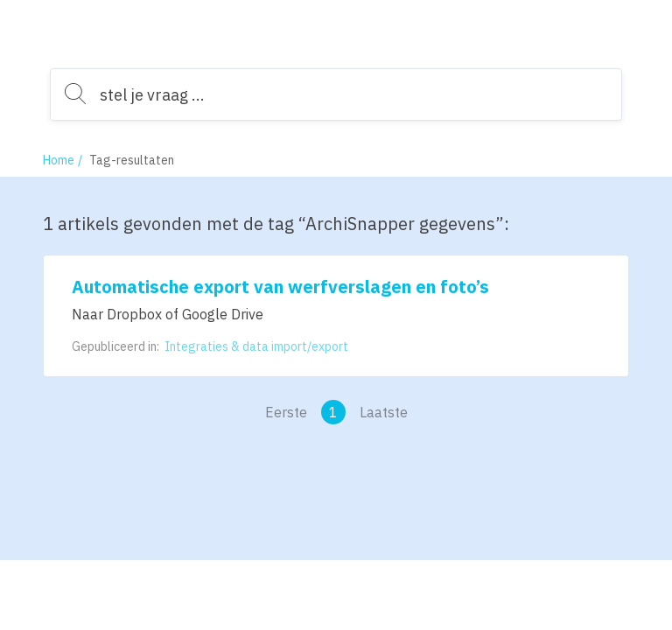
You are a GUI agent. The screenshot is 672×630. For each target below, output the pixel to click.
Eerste (286, 412)
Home (59, 160)
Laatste (384, 412)
